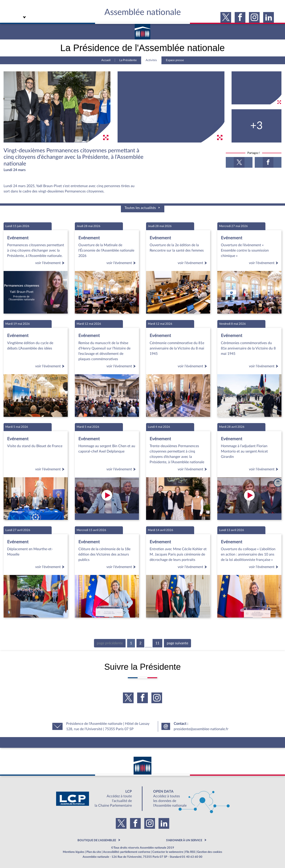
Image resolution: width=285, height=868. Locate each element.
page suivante (177, 643)
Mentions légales (74, 852)
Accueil (106, 60)
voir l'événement (51, 263)
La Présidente (128, 60)
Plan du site (94, 852)
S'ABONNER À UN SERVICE (184, 840)
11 (157, 643)
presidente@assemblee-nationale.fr (201, 729)
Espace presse (175, 60)
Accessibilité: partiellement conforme (127, 852)
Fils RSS (190, 852)
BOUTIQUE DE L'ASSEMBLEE (97, 840)
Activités (151, 60)
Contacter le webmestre (168, 852)
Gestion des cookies (210, 852)
